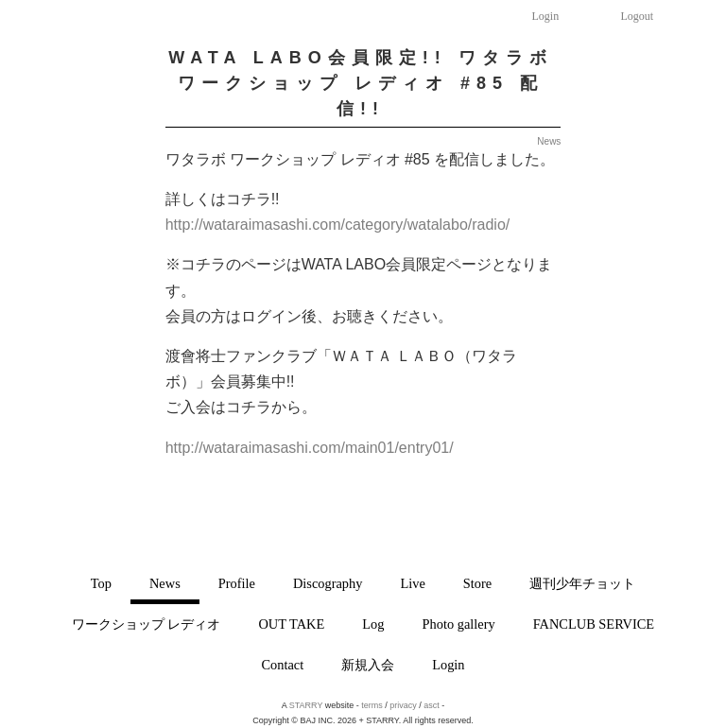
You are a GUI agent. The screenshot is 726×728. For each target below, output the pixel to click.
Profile (237, 583)
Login (546, 16)
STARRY (306, 705)
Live (412, 583)
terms (372, 705)
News (165, 583)
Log (373, 624)
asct (432, 705)
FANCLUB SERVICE (594, 624)
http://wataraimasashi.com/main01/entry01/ (310, 448)
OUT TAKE (291, 624)
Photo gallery (459, 624)
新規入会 (368, 665)
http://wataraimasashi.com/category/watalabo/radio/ (338, 225)
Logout (638, 16)
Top (101, 583)
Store (477, 583)
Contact (282, 665)
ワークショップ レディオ (147, 624)
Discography (328, 583)
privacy (403, 705)
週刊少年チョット (582, 583)
